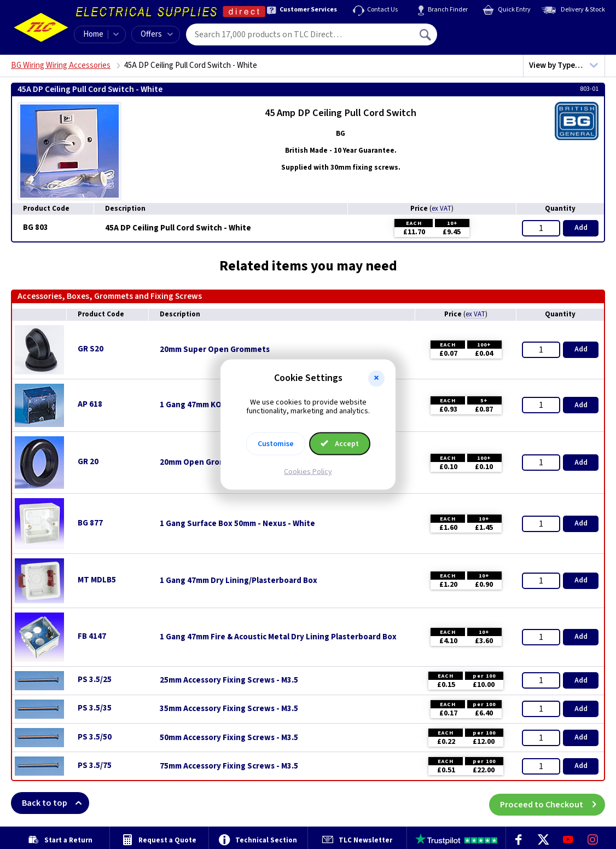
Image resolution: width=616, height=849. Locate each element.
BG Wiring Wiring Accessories (61, 65)
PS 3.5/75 (95, 766)
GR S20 (91, 349)
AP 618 (90, 404)
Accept (340, 444)
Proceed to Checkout (553, 803)
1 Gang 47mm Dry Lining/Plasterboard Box (239, 581)
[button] (376, 378)
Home (93, 34)
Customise (276, 444)
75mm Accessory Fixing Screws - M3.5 (229, 766)
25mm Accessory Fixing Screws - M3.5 (229, 680)
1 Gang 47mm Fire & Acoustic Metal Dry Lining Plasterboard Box (278, 637)
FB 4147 (92, 636)
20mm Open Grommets (202, 463)
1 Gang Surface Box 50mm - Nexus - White (237, 524)
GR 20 (88, 462)
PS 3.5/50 (95, 737)
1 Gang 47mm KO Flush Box (210, 405)
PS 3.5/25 (95, 680)
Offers (157, 34)
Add (581, 228)
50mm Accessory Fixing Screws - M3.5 (229, 738)
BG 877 (90, 523)
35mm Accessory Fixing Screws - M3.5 (229, 709)
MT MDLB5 (97, 580)
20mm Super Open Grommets (215, 350)
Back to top (56, 803)
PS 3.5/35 (95, 708)
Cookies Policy (308, 472)
